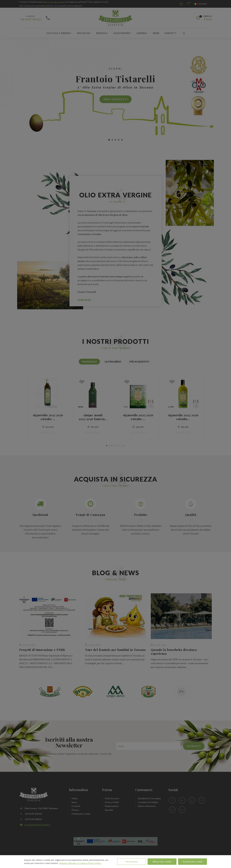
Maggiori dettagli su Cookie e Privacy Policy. (80, 863)
